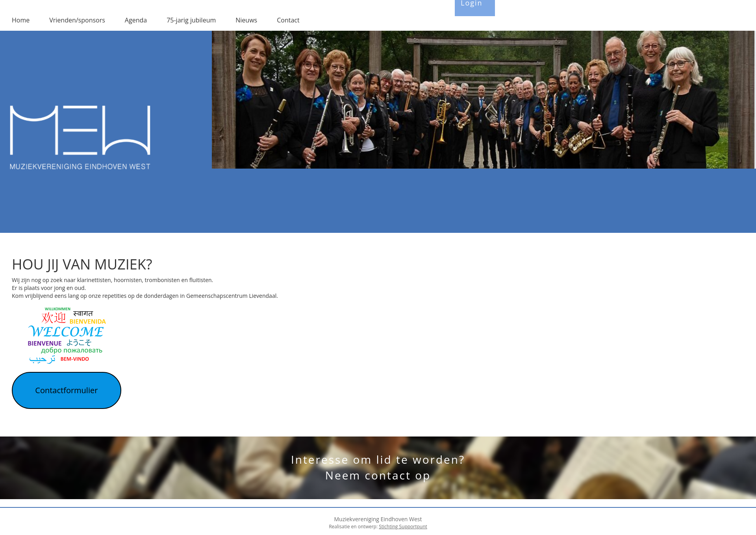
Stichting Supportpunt (403, 527)
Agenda (136, 20)
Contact (288, 20)
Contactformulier (66, 390)
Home (21, 20)
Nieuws (246, 20)
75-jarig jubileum (191, 20)
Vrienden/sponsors (77, 20)
